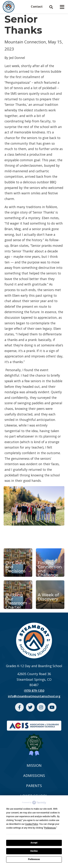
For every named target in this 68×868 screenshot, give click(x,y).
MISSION (34, 765)
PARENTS (34, 786)
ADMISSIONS (34, 776)
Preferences (34, 859)
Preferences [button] (50, 828)
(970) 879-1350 (34, 691)
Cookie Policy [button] (31, 824)
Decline (34, 851)
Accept (34, 843)
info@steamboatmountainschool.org (34, 696)
